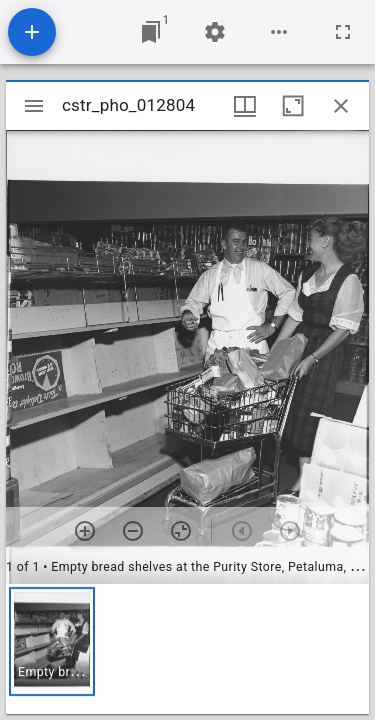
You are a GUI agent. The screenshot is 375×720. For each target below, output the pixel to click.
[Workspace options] (279, 32)
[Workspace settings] (215, 32)
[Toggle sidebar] (34, 106)
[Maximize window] (293, 106)
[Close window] (341, 106)
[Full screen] (343, 32)
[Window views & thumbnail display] (245, 106)
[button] (52, 641)
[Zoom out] (133, 531)
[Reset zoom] (181, 531)
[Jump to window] (151, 32)
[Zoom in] (85, 531)
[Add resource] (32, 32)
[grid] (187, 649)
